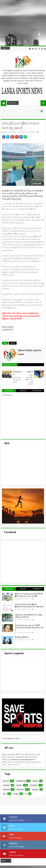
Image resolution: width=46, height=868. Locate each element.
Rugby (16, 794)
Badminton (21, 781)
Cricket (13, 343)
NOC (5, 794)
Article (6, 781)
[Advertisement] (23, 23)
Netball (35, 790)
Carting (6, 785)
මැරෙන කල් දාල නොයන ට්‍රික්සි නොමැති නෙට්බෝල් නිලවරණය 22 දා (29, 628)
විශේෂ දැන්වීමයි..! (22, 637)
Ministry (20, 790)
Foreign (6, 790)
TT (26, 794)
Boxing (35, 781)
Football (34, 785)
